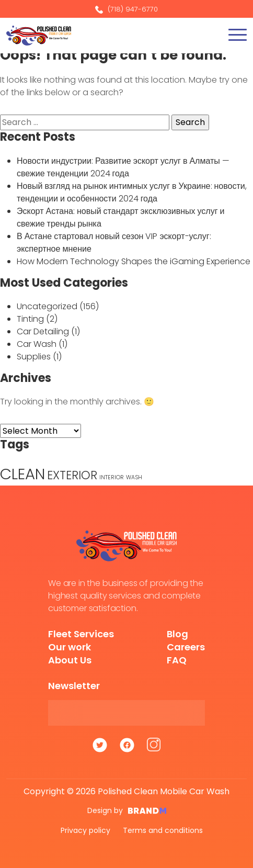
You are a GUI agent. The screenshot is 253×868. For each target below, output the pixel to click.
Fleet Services (81, 634)
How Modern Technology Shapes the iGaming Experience (134, 261)
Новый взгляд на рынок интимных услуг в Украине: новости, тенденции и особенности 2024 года (132, 192)
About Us (70, 660)
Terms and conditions (163, 830)
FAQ (177, 660)
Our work (70, 647)
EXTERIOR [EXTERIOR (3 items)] (72, 475)
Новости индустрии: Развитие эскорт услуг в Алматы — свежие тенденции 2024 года (123, 167)
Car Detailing (43, 331)
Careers (186, 647)
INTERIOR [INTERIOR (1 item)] (112, 477)
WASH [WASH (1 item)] (134, 477)
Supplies (34, 357)
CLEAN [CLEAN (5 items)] (22, 474)
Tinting (30, 319)
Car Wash (37, 344)
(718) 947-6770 (126, 9)
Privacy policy (85, 830)
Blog (177, 634)
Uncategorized (47, 306)
